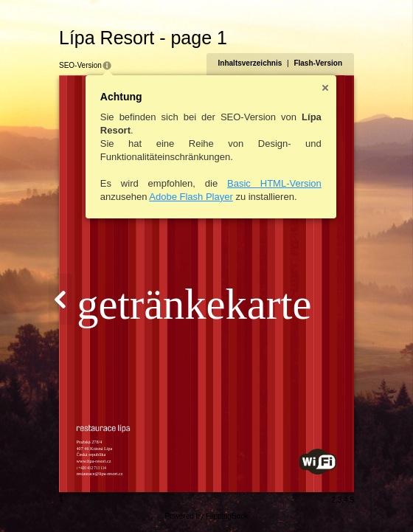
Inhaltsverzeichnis (250, 63)
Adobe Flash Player (191, 197)
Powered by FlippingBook (206, 516)
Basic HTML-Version (274, 183)
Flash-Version (318, 63)
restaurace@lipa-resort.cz (100, 473)
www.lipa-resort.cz (94, 461)
